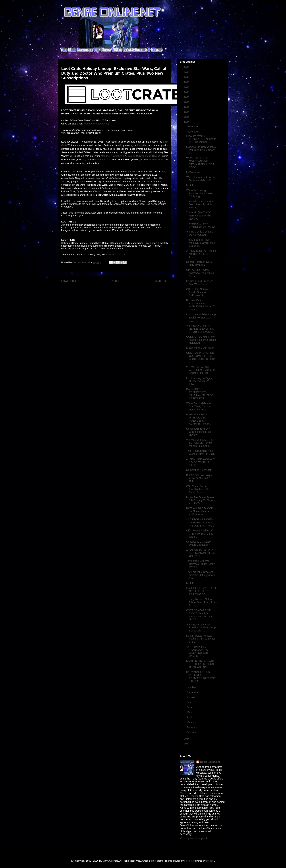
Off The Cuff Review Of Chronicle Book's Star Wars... (200, 534)
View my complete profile (194, 838)
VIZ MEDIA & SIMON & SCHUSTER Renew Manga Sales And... (199, 443)
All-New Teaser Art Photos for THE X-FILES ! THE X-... (201, 254)
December (193, 126)
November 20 (156, 159)
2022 (187, 87)
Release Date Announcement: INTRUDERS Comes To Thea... (201, 305)
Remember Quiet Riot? (199, 470)
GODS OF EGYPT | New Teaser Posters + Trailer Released (201, 340)
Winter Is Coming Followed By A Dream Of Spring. (200, 193)
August (191, 697)
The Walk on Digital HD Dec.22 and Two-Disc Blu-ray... (200, 205)
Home (115, 281)
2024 (187, 77)
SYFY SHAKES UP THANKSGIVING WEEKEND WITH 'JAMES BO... (198, 651)
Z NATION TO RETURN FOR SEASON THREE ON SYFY (201, 553)
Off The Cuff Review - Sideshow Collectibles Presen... (200, 273)
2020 (187, 97)
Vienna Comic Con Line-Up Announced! (200, 233)
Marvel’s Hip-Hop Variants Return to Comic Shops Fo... (201, 150)
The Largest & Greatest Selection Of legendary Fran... (201, 575)
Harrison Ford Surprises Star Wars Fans (200, 283)
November (193, 132)
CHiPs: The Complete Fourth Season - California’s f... (199, 292)
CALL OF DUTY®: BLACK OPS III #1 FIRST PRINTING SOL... (201, 591)
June (190, 707)
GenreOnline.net (210, 762)
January (192, 732)
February (192, 727)
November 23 (102, 159)
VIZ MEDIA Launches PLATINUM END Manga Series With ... (201, 628)
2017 (187, 112)
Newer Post (69, 281)
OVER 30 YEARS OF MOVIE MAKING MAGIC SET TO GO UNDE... (199, 615)
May (190, 712)
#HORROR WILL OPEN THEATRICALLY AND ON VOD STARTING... (200, 523)
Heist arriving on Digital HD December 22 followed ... (199, 381)
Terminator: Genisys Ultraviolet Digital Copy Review (201, 564)
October (192, 688)
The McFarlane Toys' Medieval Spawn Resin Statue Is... (201, 243)
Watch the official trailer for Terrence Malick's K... (201, 179)
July (189, 702)
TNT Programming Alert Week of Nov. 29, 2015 (200, 452)
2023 (187, 82)
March (191, 722)
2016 (187, 117)
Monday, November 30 (113, 156)
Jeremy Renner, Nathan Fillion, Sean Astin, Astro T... (201, 602)
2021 (187, 92)
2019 (187, 102)
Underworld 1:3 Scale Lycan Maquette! (198, 543)
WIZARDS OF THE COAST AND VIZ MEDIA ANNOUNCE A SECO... (200, 163)
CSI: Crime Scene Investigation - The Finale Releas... (198, 489)
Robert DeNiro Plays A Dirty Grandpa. (199, 263)
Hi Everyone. (194, 172)
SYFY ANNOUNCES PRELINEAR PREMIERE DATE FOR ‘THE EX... (201, 677)
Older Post (161, 281)
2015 (187, 122)
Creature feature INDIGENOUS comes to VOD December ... (201, 139)
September (193, 692)
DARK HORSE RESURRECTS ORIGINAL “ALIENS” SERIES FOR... (199, 394)
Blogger (210, 861)
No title (190, 185)
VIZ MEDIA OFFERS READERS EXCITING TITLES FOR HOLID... (200, 329)
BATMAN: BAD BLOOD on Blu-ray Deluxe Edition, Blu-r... (200, 511)
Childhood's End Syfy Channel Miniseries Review (198, 432)
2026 (187, 67)
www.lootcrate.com (116, 255)
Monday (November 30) (96, 124)
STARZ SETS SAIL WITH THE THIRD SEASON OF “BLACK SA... (201, 664)
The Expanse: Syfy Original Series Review (201, 225)
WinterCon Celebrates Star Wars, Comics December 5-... (199, 406)
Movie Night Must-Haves (200, 348)
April (190, 717)
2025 (187, 72)
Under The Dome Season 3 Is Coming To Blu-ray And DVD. (201, 500)
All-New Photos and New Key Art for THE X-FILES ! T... (200, 462)
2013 (187, 744)
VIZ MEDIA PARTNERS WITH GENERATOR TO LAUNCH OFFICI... (201, 370)
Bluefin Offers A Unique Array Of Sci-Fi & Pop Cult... (200, 478)
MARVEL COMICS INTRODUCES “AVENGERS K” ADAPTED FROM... (199, 419)
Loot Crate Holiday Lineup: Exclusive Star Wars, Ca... (201, 318)
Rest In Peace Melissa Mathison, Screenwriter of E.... (201, 639)
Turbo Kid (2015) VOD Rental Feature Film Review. (199, 216)
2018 (187, 107)
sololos (188, 861)
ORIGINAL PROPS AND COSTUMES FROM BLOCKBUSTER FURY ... (201, 357)
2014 (187, 739)
